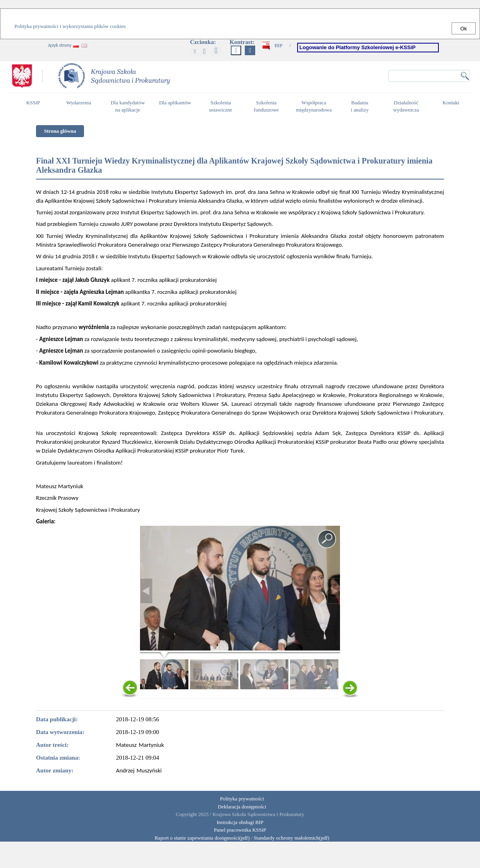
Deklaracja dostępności (242, 807)
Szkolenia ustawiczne (223, 106)
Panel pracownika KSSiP (240, 830)
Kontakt (453, 106)
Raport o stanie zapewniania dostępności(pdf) (200, 838)
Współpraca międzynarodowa (315, 106)
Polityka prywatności (242, 799)
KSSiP (35, 106)
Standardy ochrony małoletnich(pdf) (291, 838)
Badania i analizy (362, 106)
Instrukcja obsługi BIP (240, 822)
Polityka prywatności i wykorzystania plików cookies (70, 26)
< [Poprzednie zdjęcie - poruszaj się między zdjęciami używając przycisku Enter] (146, 591)
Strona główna (60, 131)
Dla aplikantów (176, 106)
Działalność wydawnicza (408, 106)
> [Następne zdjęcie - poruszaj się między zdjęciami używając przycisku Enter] (334, 591)
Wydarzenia (79, 103)
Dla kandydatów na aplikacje (128, 106)
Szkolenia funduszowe (268, 106)
